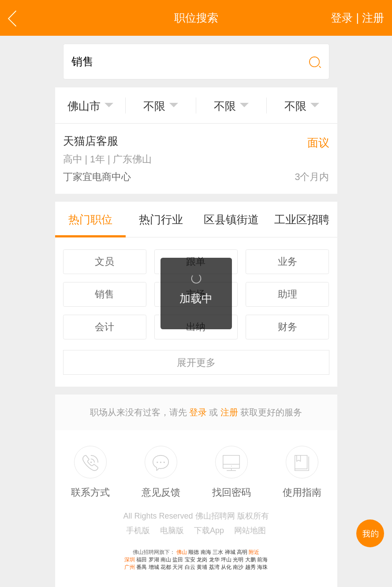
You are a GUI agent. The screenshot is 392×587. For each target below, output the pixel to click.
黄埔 (202, 567)
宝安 (190, 560)
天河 (178, 567)
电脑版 (172, 531)
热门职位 (90, 219)
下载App (209, 531)
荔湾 (214, 567)
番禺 (142, 567)
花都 (166, 567)
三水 (218, 552)
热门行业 (161, 219)
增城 (154, 567)
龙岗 (202, 560)
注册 (229, 412)
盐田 (178, 560)
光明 (238, 560)
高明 (242, 552)
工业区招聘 (302, 219)
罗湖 (154, 560)
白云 (190, 567)
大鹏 (250, 560)
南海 (206, 552)
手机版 (138, 531)
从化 (226, 567)
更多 (196, 363)
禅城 (230, 552)
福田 (142, 560)
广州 (130, 567)
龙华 (214, 560)
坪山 (226, 560)
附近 (254, 552)
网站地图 (250, 531)
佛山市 (84, 106)
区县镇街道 (231, 219)
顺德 (194, 552)
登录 (198, 412)
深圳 (130, 560)
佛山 (182, 552)
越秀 (250, 567)
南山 (166, 560)
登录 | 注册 (357, 18)
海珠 (262, 567)
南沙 (238, 567)
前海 (262, 560)
